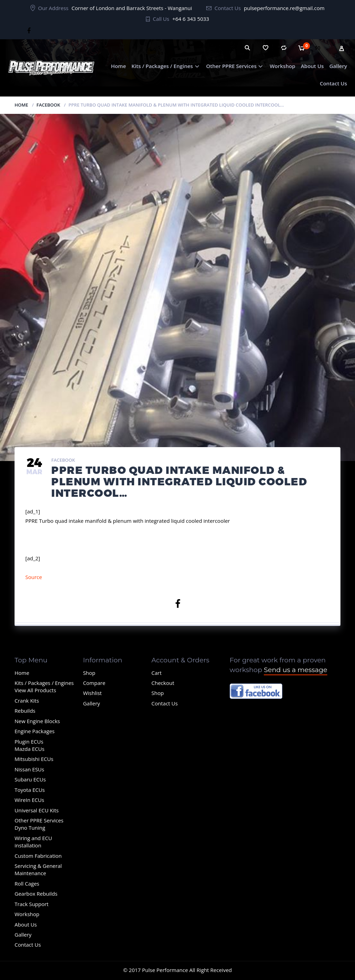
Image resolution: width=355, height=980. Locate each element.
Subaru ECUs (30, 779)
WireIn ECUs (29, 800)
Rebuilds (25, 711)
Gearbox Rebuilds (36, 894)
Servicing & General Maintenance (38, 869)
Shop (89, 673)
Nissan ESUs (29, 769)
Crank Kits (27, 701)
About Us (312, 66)
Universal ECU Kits (37, 810)
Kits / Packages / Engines (162, 66)
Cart (157, 673)
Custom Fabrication (38, 856)
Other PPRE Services (231, 66)
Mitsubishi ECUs (34, 759)
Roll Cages (27, 883)
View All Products (35, 690)
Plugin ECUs (29, 742)
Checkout (163, 683)
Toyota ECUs (30, 790)
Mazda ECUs (29, 749)
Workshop (283, 66)
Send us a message (296, 670)
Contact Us (333, 83)
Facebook (48, 105)
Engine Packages (34, 731)
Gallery (338, 66)
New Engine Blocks (37, 721)
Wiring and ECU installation (33, 842)
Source (34, 577)
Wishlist (92, 693)
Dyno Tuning (30, 828)
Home (118, 66)
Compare (94, 683)
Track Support (32, 904)
